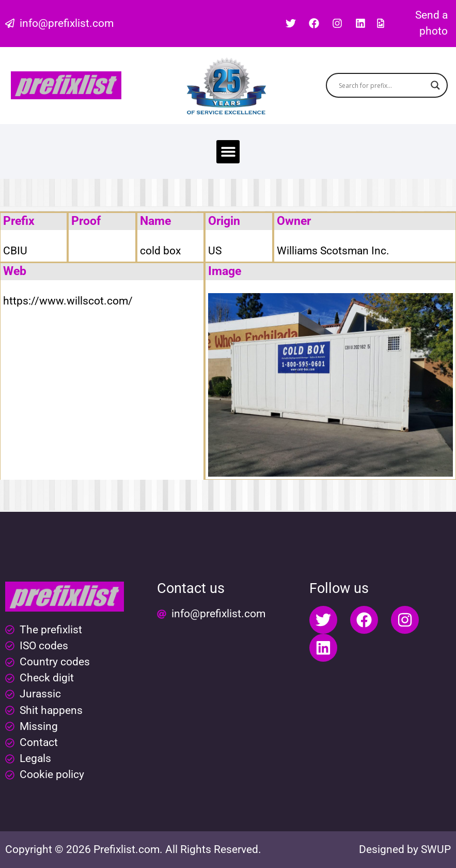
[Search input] (382, 85)
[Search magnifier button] (435, 85)
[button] (228, 152)
